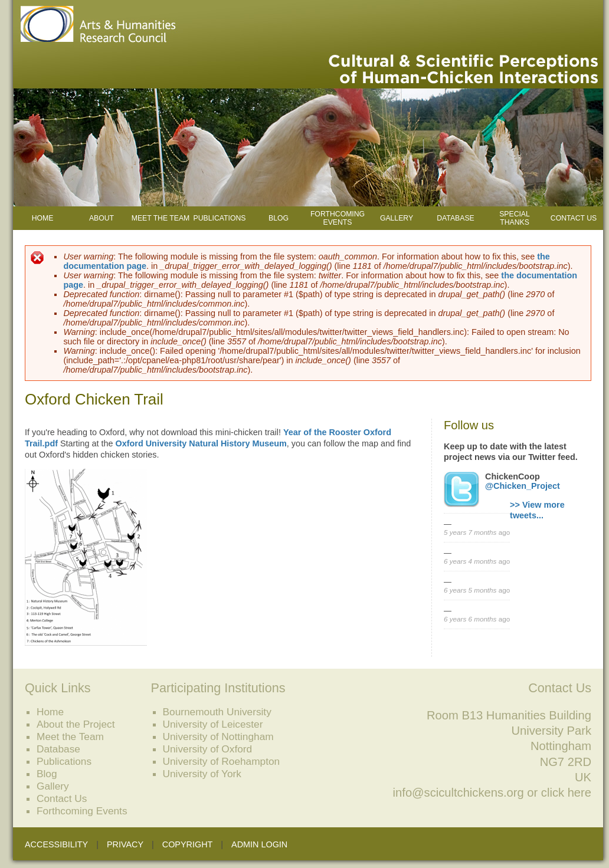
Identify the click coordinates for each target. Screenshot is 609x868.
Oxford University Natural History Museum (201, 443)
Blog (279, 218)
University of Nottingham (218, 737)
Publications (220, 218)
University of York (202, 774)
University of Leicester (213, 724)
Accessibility (56, 844)
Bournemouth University (217, 712)
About (102, 218)
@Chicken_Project (523, 486)
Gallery (397, 218)
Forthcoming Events (338, 218)
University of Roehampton (222, 761)
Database (455, 218)
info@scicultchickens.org (459, 793)
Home (43, 218)
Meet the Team (161, 218)
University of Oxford (208, 749)
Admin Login (259, 844)
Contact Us (574, 218)
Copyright (188, 844)
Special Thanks (515, 218)
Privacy (125, 844)
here (579, 793)
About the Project (76, 724)
